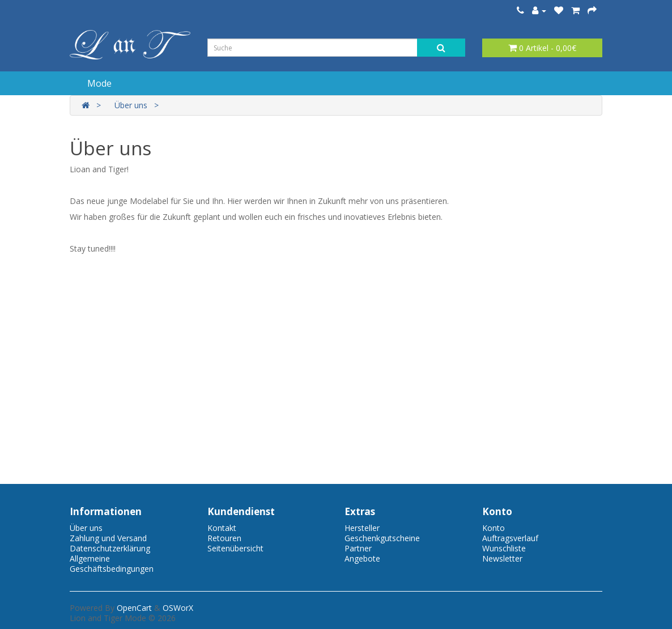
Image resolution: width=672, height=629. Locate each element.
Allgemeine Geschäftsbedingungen (112, 564)
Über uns (131, 105)
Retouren (224, 538)
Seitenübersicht (235, 548)
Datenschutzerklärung (110, 548)
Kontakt (222, 528)
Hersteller (362, 528)
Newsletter (502, 558)
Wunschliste (504, 548)
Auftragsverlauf (510, 538)
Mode (99, 83)
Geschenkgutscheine (382, 538)
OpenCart (134, 608)
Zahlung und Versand (108, 538)
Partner (358, 548)
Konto (494, 528)
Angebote (362, 558)
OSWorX (178, 608)
